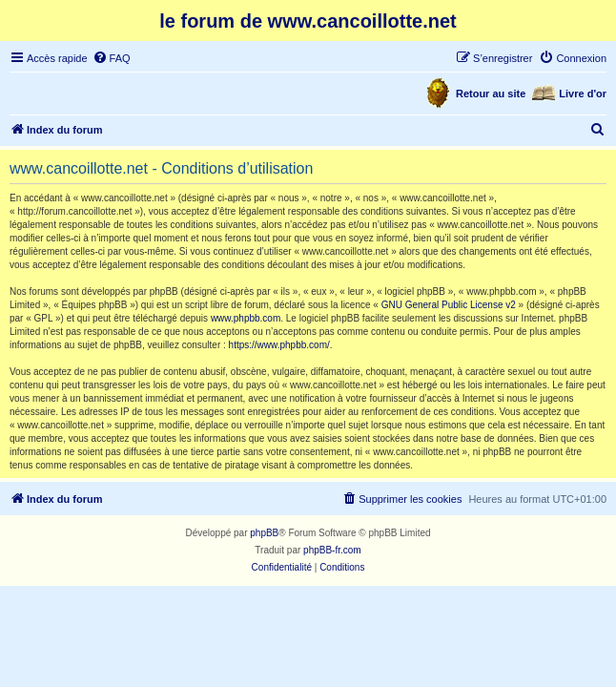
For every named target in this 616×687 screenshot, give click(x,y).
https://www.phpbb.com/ (279, 345)
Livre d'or (583, 94)
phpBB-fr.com (332, 550)
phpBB (264, 533)
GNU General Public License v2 (449, 305)
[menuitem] (112, 58)
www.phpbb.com (246, 318)
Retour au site (491, 94)
